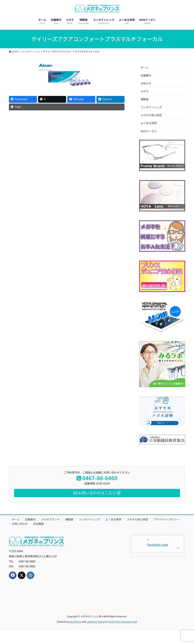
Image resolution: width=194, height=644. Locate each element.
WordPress (76, 622)
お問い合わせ (20, 524)
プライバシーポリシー (167, 519)
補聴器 (145, 99)
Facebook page (158, 544)
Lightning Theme (96, 622)
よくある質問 (149, 123)
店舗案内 (146, 75)
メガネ (145, 91)
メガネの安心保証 (151, 115)
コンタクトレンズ (151, 107)
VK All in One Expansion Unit (122, 622)
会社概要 (38, 524)
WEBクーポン (149, 131)
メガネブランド (51, 519)
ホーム (145, 67)
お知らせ (146, 83)
